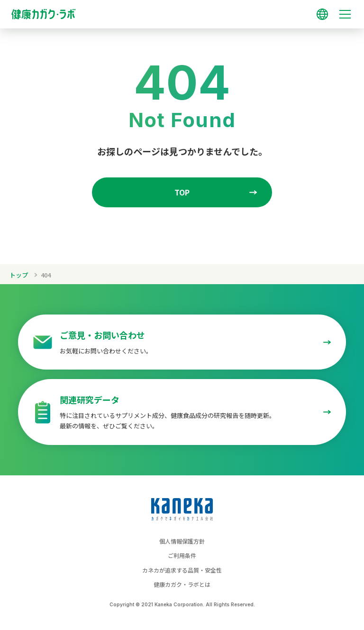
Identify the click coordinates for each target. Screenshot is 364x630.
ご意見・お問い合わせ (102, 335)
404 (46, 275)
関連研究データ (90, 399)
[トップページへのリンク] (182, 10)
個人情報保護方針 (182, 541)
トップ (19, 275)
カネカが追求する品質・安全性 (182, 570)
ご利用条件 (182, 555)
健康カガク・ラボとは (182, 584)
